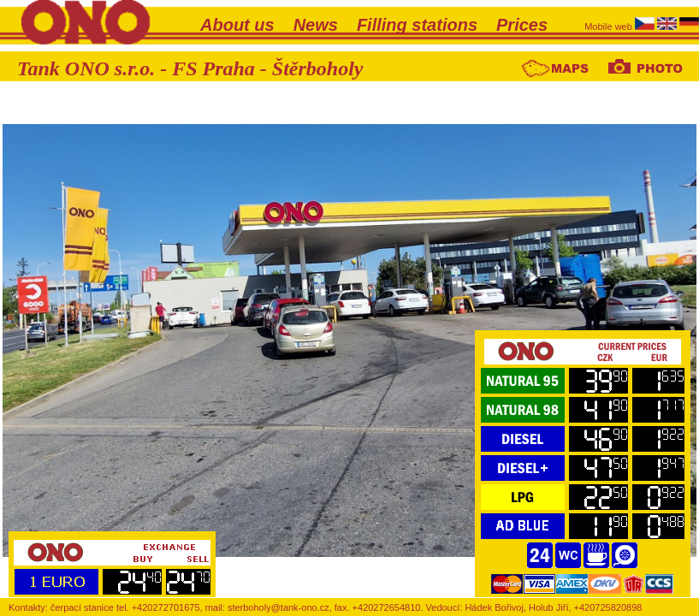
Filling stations (417, 25)
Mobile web (610, 27)
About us (237, 25)
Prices (522, 25)
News (316, 25)
